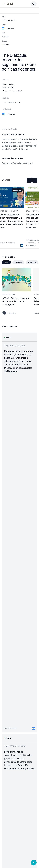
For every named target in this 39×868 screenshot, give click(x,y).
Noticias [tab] (18, 262)
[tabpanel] (19, 292)
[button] (29, 180)
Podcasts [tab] (32, 262)
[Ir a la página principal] (10, 4)
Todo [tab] (6, 262)
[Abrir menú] (4, 4)
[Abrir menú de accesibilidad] (34, 863)
